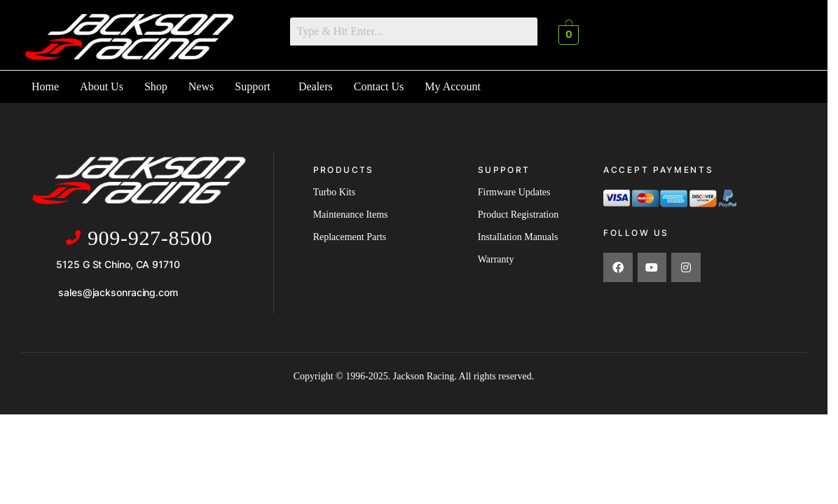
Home (45, 86)
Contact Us (379, 86)
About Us (102, 86)
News (201, 86)
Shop (156, 86)
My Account (453, 86)
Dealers (316, 86)
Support (253, 86)
